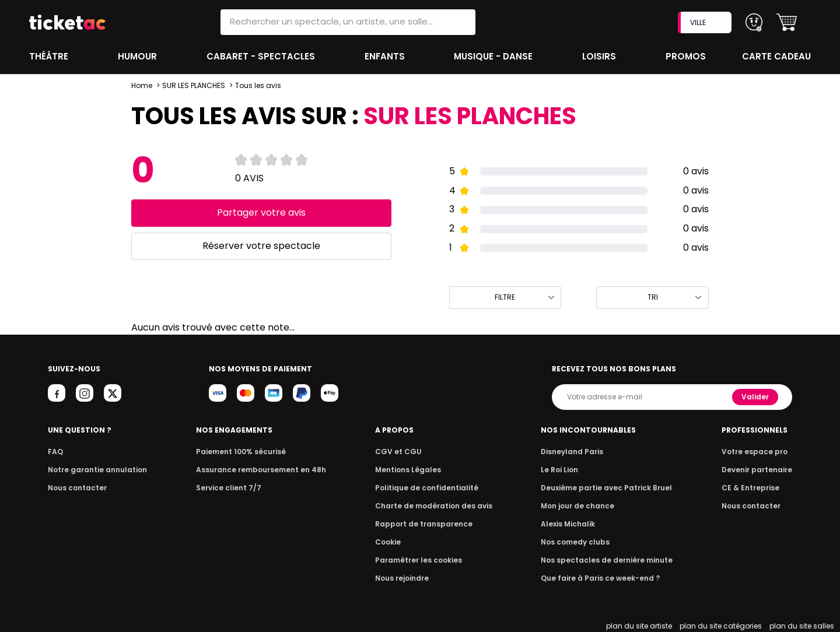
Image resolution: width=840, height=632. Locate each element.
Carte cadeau (778, 56)
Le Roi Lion (563, 470)
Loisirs (601, 56)
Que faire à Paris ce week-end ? (601, 578)
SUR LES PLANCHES (193, 85)
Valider (756, 397)
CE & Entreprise (752, 488)
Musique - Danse (495, 56)
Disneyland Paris (575, 452)
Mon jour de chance (580, 506)
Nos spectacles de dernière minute (607, 560)
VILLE (706, 22)
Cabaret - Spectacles (262, 56)
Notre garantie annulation (94, 470)
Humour (139, 56)
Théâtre (49, 56)
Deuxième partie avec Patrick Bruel (607, 488)
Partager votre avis (261, 213)
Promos (687, 56)
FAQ (55, 452)
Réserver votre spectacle (261, 246)
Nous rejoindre (404, 578)
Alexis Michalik (571, 524)
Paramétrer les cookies (419, 560)
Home (142, 85)
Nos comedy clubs (577, 542)
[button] (787, 22)
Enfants (384, 56)
